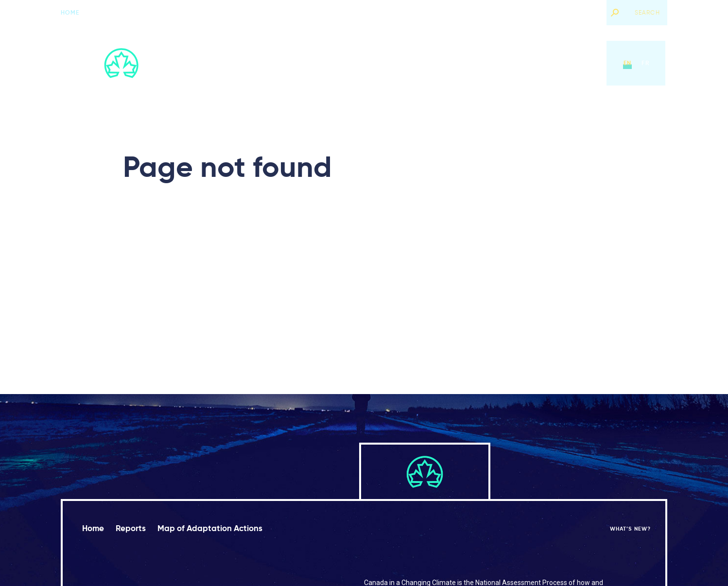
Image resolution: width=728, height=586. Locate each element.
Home (70, 12)
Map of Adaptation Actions (432, 63)
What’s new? (577, 12)
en (627, 63)
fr (645, 63)
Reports (355, 63)
